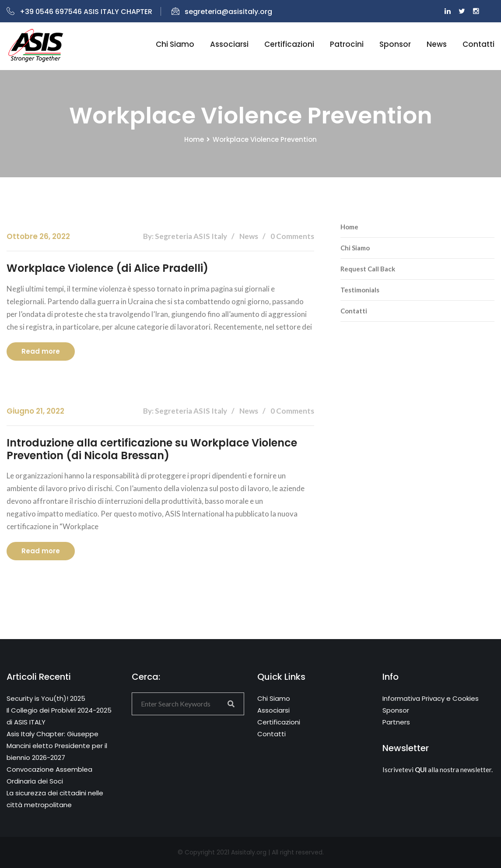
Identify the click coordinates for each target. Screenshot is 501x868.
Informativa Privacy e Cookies (431, 698)
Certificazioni (289, 44)
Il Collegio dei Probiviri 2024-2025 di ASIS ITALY (59, 716)
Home (194, 139)
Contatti (478, 44)
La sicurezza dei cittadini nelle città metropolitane (55, 799)
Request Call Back (368, 269)
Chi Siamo (355, 248)
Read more (41, 351)
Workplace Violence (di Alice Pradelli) (107, 268)
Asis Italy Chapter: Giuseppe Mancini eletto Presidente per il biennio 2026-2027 (57, 746)
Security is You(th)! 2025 (46, 698)
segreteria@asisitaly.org (222, 12)
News (437, 44)
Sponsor (395, 44)
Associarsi (229, 44)
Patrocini (347, 44)
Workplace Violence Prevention (265, 139)
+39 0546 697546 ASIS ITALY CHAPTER (79, 12)
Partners (396, 722)
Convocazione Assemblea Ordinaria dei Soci (49, 775)
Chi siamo (175, 44)
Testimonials (360, 290)
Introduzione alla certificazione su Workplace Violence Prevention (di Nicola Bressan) (152, 449)
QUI (421, 770)
